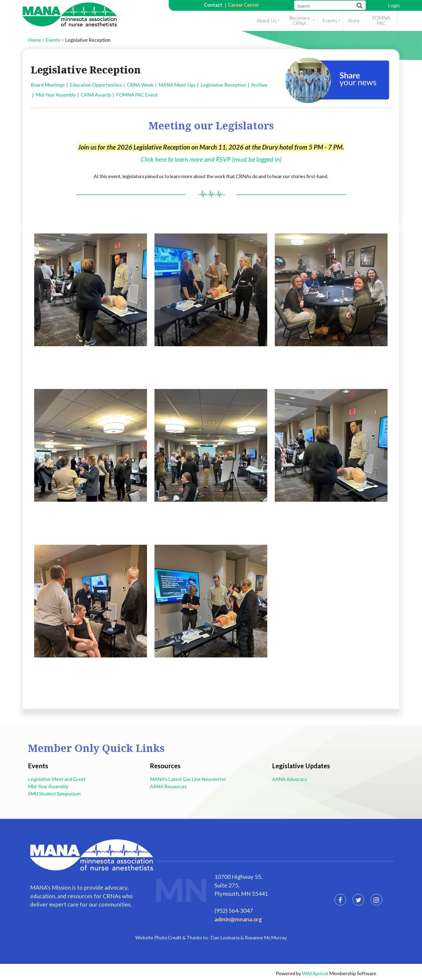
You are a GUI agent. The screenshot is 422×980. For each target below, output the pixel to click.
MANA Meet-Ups (177, 85)
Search (360, 5)
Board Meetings (48, 85)
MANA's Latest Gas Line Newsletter (188, 779)
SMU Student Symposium (54, 794)
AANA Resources (169, 786)
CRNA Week (140, 85)
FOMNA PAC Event (137, 95)
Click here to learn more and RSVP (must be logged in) (211, 159)
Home (34, 40)
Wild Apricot (315, 973)
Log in (394, 5)
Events (53, 40)
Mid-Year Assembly (56, 95)
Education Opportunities (96, 85)
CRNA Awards (96, 95)
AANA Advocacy (290, 779)
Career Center (244, 5)
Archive (259, 85)
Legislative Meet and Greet (58, 779)
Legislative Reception (223, 85)
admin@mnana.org (238, 919)
